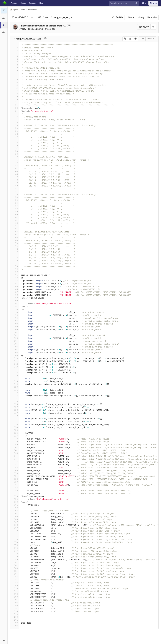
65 (15, 229)
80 (15, 272)
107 (15, 350)
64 (15, 226)
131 (15, 419)
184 (15, 571)
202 (15, 623)
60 (15, 214)
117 (15, 378)
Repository (32, 10)
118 (15, 381)
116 (15, 375)
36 (15, 145)
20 (15, 99)
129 (15, 413)
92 (15, 306)
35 (15, 142)
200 (15, 617)
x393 (39, 17)
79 (15, 269)
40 (15, 157)
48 (15, 180)
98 (15, 324)
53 (15, 194)
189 (15, 585)
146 (15, 462)
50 (15, 186)
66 (15, 232)
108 (15, 352)
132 (15, 421)
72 (15, 249)
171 (15, 534)
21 (15, 102)
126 (15, 404)
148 (15, 467)
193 (15, 597)
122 (15, 393)
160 (15, 502)
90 (15, 301)
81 (15, 275)
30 (15, 128)
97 (15, 321)
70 (15, 243)
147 (15, 465)
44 (15, 168)
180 (15, 559)
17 (15, 91)
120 (15, 387)
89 (15, 298)
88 (15, 295)
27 (15, 119)
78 (15, 266)
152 (15, 479)
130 (15, 416)
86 (15, 289)
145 (15, 459)
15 (15, 85)
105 (15, 344)
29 (15, 125)
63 (15, 223)
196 (15, 605)
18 (15, 94)
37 (15, 148)
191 (15, 591)
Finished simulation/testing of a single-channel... (43, 26)
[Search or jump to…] (124, 3)
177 (15, 551)
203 (15, 626)
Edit (142, 39)
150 (15, 473)
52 (15, 191)
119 (15, 384)
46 (15, 174)
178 (15, 554)
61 (15, 217)
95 (15, 315)
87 (15, 292)
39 (15, 154)
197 (15, 608)
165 (15, 516)
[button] (4, 640)
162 (15, 508)
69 (15, 240)
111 (15, 361)
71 (15, 246)
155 (15, 488)
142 (15, 450)
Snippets (33, 3)
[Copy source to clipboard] (125, 39)
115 (15, 373)
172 (15, 536)
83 (15, 281)
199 (15, 614)
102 (15, 335)
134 (15, 427)
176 (15, 548)
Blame (131, 17)
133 (15, 424)
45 (15, 171)
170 (15, 531)
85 (15, 286)
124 (15, 398)
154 (15, 485)
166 (15, 519)
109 (15, 355)
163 (15, 511)
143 (15, 453)
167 (15, 522)
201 (15, 620)
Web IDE (151, 39)
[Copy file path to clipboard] (45, 39)
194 (15, 600)
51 (15, 189)
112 (15, 364)
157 (15, 493)
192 (15, 594)
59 (15, 212)
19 (15, 96)
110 (15, 358)
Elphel (14, 10)
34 (15, 140)
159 (15, 499)
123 (15, 396)
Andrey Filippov (27, 29)
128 (15, 410)
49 (15, 183)
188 (15, 582)
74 (15, 255)
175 (15, 545)
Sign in (153, 3)
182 (15, 565)
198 (15, 611)
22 (15, 105)
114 (15, 370)
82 (15, 278)
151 (15, 476)
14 (15, 82)
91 (15, 304)
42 (15, 163)
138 (15, 439)
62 (15, 220)
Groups (23, 3)
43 (15, 166)
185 (15, 574)
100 (15, 329)
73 (15, 252)
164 (15, 513)
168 (15, 525)
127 (15, 407)
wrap (47, 17)
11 (15, 73)
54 (15, 197)
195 (15, 603)
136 (15, 433)
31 (15, 131)
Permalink (152, 17)
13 (15, 79)
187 (15, 580)
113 (15, 367)
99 (15, 327)
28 (15, 122)
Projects (14, 3)
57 (15, 206)
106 (15, 347)
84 (15, 283)
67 (15, 235)
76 (15, 260)
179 (15, 557)
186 (15, 577)
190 (15, 588)
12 (15, 76)
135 (15, 430)
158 (15, 496)
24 (15, 111)
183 (15, 568)
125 (15, 401)
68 (15, 237)
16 (15, 88)
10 (15, 71)
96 (15, 318)
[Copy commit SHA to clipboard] (153, 27)
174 (15, 542)
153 (15, 482)
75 (15, 258)
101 (15, 332)
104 (15, 341)
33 (15, 137)
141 (15, 447)
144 (15, 456)
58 (15, 209)
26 (15, 117)
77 (15, 263)
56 (15, 203)
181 (15, 562)
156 (15, 490)
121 (15, 390)
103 (15, 338)
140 (15, 444)
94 (15, 312)
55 (15, 200)
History (141, 17)
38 (15, 151)
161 (15, 505)
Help (41, 3)
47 (15, 177)
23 (15, 108)
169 (15, 528)
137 (15, 436)
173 (15, 539)
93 (15, 309)
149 (15, 470)
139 (15, 442)
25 (15, 114)
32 (15, 134)
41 (15, 160)
